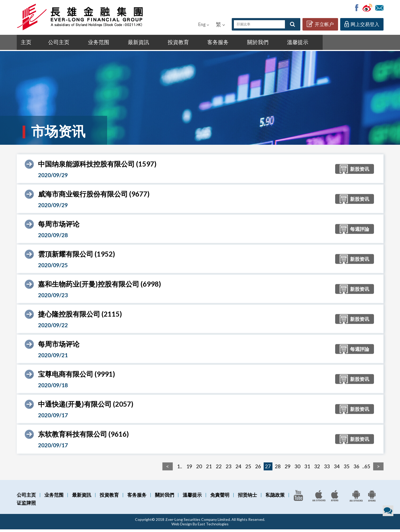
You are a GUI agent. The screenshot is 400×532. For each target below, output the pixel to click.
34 (337, 469)
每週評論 (348, 232)
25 (248, 469)
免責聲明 (220, 497)
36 (356, 469)
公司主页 (55, 43)
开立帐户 (320, 24)
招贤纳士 (247, 497)
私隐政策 (275, 497)
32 (317, 469)
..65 (366, 469)
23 (229, 469)
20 (199, 469)
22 (219, 469)
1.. (180, 469)
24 (238, 469)
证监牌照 (26, 505)
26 (258, 469)
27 (268, 469)
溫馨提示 (256, 43)
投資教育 (155, 43)
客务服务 (189, 43)
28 (278, 469)
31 (307, 469)
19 (189, 469)
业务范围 (88, 43)
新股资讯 (348, 172)
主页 (27, 43)
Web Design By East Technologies (200, 527)
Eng (204, 24)
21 (209, 469)
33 (327, 469)
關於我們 (222, 43)
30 (297, 469)
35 (347, 469)
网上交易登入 (362, 24)
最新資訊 (122, 43)
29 (288, 469)
